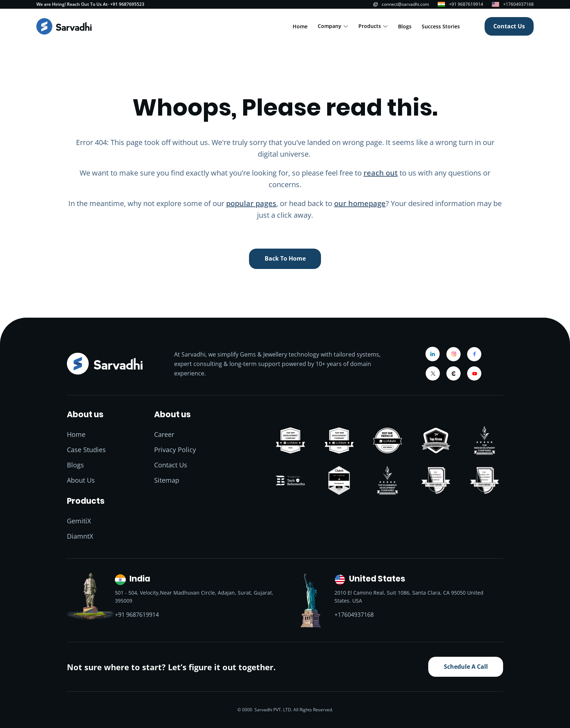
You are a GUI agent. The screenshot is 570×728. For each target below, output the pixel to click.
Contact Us (509, 26)
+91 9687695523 (127, 4)
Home (300, 27)
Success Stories (441, 27)
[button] (333, 26)
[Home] (64, 26)
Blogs (405, 27)
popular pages (251, 203)
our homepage (360, 203)
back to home (285, 258)
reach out (381, 173)
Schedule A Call (466, 667)
